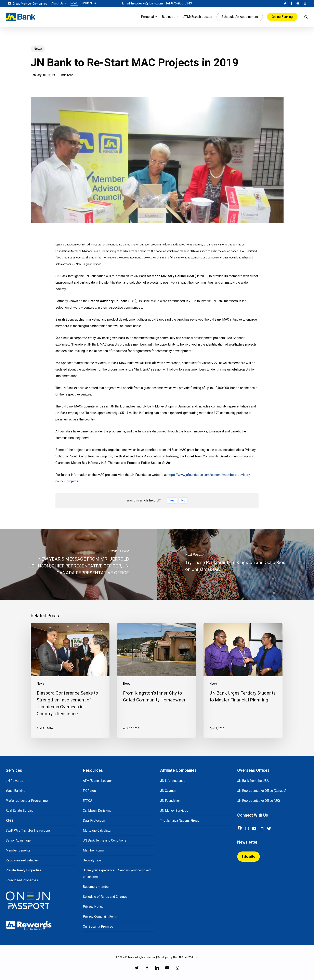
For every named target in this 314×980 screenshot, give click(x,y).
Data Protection (94, 821)
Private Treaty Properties (24, 870)
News (38, 49)
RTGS (10, 821)
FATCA (88, 801)
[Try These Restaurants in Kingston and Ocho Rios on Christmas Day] (236, 565)
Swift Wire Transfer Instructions (28, 830)
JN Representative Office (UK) (259, 801)
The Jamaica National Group (180, 821)
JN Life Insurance (173, 781)
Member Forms (94, 850)
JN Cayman (168, 791)
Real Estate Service (20, 811)
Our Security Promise (98, 927)
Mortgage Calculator (97, 830)
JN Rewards (14, 781)
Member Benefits (18, 850)
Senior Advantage (18, 840)
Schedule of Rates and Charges (105, 897)
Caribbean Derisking (97, 811)
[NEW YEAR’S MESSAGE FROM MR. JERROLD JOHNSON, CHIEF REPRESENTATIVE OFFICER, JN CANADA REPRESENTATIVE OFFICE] (78, 565)
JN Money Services (174, 811)
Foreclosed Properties (22, 880)
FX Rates (89, 791)
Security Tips (92, 860)
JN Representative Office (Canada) (262, 791)
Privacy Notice (93, 907)
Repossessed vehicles (22, 860)
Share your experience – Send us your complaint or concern (117, 874)
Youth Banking (16, 791)
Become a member (96, 887)
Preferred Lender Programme (27, 801)
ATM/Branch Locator (97, 781)
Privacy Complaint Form (100, 917)
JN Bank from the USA (253, 781)
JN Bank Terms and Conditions (105, 840)
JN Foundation (170, 801)
